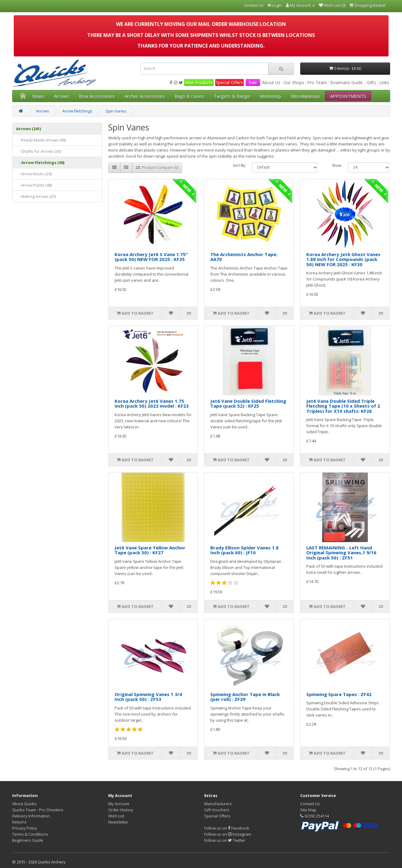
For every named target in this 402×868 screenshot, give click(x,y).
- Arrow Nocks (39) (34, 174)
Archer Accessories (145, 96)
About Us (271, 82)
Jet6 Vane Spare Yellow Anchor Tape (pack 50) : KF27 (150, 550)
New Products (199, 82)
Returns (20, 822)
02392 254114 (315, 816)
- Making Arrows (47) (36, 196)
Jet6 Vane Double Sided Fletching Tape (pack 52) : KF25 (248, 404)
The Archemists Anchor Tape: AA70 (244, 257)
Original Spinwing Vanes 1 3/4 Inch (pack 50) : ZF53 (148, 697)
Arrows (62, 96)
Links (384, 82)
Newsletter (118, 822)
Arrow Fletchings (77, 111)
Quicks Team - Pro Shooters (38, 810)
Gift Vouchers (217, 810)
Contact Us (310, 804)
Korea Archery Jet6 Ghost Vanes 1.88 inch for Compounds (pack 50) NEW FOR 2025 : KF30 (343, 259)
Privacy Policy (25, 828)
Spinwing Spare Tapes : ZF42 (339, 694)
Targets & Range (232, 96)
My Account (119, 804)
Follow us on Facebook (227, 828)
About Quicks (24, 804)
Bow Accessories (97, 96)
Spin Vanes (116, 111)
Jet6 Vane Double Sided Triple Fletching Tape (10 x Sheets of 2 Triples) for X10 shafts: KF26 (343, 406)
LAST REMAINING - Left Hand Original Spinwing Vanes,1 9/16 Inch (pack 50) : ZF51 (341, 553)
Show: (337, 165)
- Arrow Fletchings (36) (40, 163)
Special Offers (229, 82)
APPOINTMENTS (348, 96)
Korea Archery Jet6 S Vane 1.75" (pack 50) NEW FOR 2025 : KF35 (151, 257)
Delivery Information (31, 816)
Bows (38, 96)
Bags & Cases (189, 96)
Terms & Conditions (30, 834)
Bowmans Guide (346, 82)
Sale (253, 82)
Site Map (308, 810)
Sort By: (239, 165)
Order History (121, 810)
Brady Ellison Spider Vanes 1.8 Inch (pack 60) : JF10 (244, 550)
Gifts (372, 82)
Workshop (270, 96)
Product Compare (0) (157, 168)
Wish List (116, 816)
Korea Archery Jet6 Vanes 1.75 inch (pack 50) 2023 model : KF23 (152, 404)
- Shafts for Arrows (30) (39, 151)
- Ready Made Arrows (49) (41, 140)
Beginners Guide (28, 840)
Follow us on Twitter (225, 840)
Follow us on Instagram (228, 834)
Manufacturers (218, 804)
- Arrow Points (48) (34, 185)
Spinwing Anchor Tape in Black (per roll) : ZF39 (245, 697)
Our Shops (294, 82)
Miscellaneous (305, 96)
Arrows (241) (28, 129)
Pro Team (317, 82)
